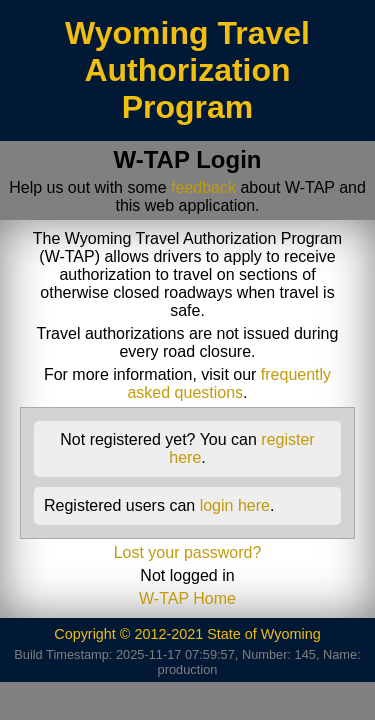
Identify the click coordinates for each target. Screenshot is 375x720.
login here (235, 505)
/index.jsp (347, 8)
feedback (203, 187)
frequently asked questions (229, 383)
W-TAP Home (187, 598)
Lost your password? (188, 552)
